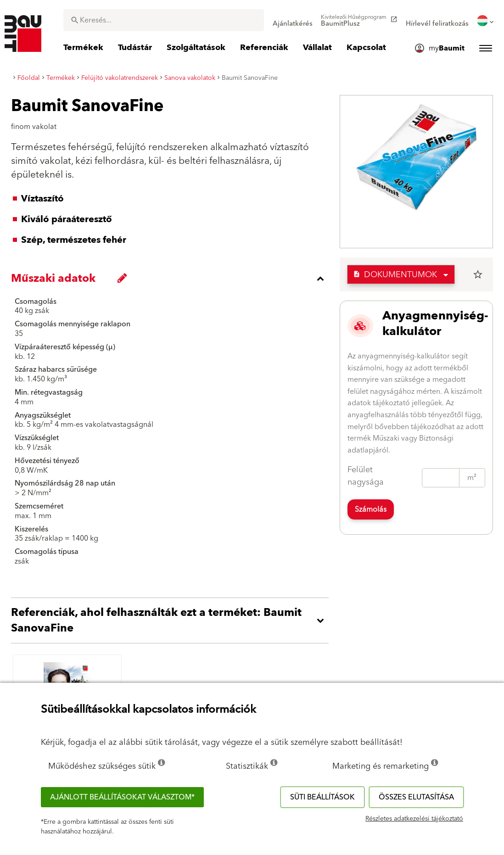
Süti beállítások (322, 797)
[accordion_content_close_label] (172, 279)
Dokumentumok (395, 275)
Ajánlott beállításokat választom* (122, 797)
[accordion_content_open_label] (172, 620)
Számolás (371, 509)
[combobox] (164, 20)
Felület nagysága (366, 476)
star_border (478, 274)
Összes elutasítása (416, 797)
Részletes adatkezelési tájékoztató (414, 819)
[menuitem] (293, 21)
